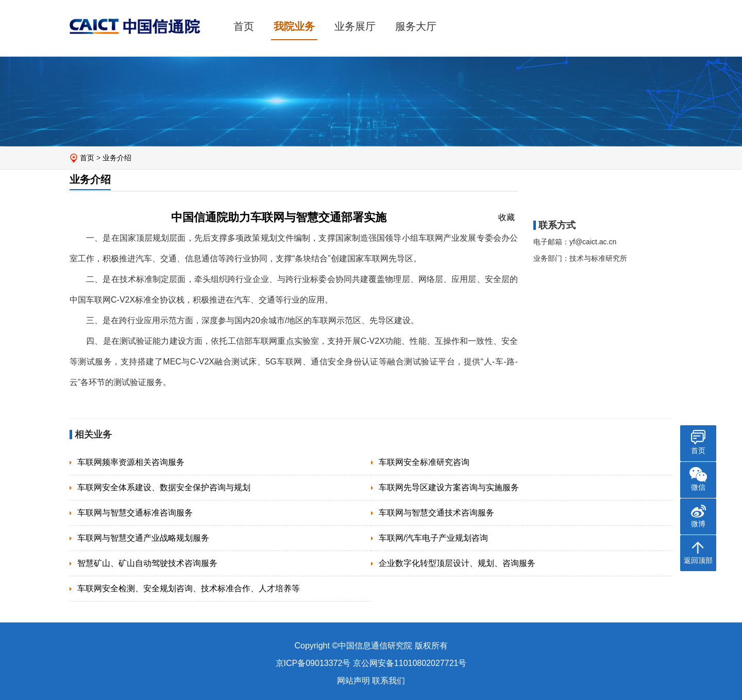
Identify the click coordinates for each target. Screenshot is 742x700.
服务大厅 (416, 26)
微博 (698, 524)
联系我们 (389, 681)
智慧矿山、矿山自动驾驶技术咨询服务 (147, 563)
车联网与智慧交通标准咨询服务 (135, 513)
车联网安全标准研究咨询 (424, 462)
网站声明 (353, 681)
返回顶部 (698, 560)
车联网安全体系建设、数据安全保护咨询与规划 (164, 487)
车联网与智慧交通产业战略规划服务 (143, 538)
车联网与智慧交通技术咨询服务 (436, 513)
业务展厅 (355, 26)
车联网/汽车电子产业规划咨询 (433, 538)
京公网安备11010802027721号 (410, 663)
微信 (698, 487)
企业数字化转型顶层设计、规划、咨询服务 (457, 563)
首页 (244, 26)
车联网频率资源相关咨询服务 (131, 462)
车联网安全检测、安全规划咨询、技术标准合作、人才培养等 (189, 588)
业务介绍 (117, 158)
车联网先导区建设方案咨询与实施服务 (449, 487)
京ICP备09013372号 (313, 663)
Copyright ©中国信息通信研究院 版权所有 (371, 646)
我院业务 (294, 26)
